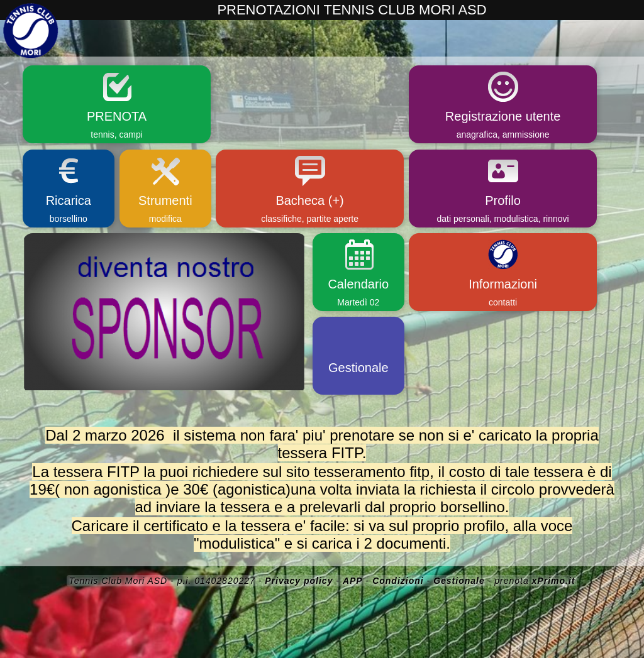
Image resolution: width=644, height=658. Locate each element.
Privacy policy (299, 581)
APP (353, 581)
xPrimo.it (554, 581)
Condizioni (398, 581)
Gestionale (459, 581)
